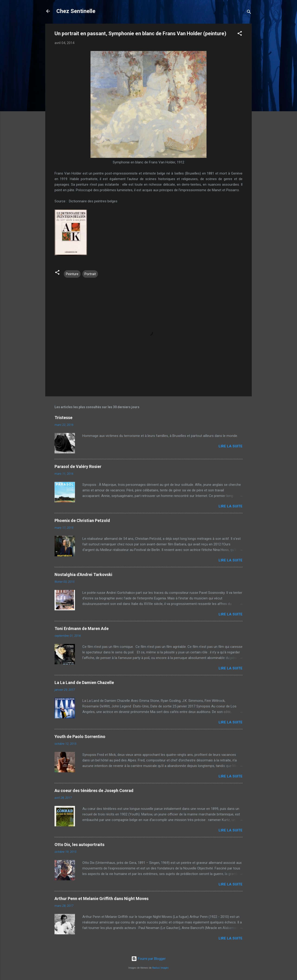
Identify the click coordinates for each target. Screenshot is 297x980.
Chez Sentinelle (76, 11)
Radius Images (160, 968)
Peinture (72, 274)
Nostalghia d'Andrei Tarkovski (83, 574)
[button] (240, 34)
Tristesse (63, 418)
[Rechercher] (249, 13)
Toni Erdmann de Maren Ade (82, 628)
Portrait (90, 274)
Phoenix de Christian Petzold (82, 520)
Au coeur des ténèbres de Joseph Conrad (94, 791)
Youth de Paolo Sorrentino (80, 737)
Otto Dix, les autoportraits (79, 845)
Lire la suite (231, 446)
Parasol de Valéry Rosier (78, 466)
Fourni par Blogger (148, 959)
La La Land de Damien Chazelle (84, 682)
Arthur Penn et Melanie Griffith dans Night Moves (102, 899)
